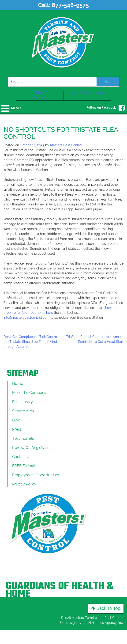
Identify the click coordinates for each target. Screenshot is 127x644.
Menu (16, 108)
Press (17, 429)
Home (18, 384)
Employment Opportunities (36, 475)
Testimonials (23, 438)
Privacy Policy (24, 484)
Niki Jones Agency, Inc (106, 623)
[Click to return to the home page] (63, 42)
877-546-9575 (70, 5)
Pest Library (22, 402)
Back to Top (106, 608)
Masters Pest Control (66, 145)
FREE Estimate (25, 466)
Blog (16, 420)
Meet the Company (29, 393)
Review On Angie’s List (31, 448)
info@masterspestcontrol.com (26, 318)
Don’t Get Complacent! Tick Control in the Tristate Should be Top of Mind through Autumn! (32, 342)
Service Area (23, 411)
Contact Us (22, 457)
